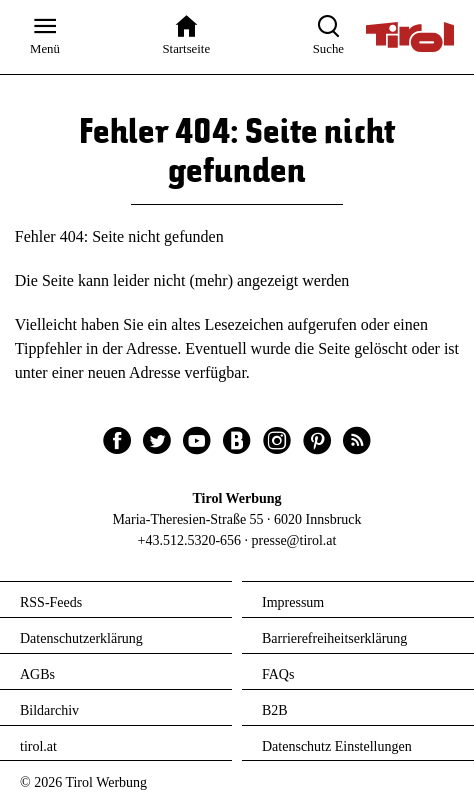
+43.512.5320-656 (190, 540)
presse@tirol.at (294, 540)
